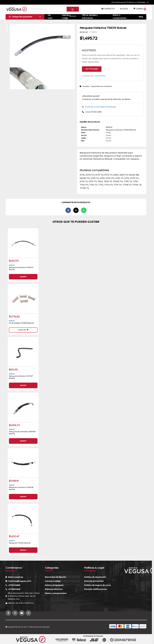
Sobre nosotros (14, 577)
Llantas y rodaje (53, 581)
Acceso (124, 9)
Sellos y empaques (54, 585)
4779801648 (13, 589)
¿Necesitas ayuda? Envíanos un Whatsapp (130, 2)
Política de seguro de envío (97, 585)
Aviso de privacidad (94, 581)
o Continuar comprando (94, 76)
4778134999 (13, 585)
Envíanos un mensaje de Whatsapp (101, 107)
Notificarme (92, 69)
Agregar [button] (23, 330)
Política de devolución (95, 577)
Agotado (23, 277)
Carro (140, 9)
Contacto (108, 9)
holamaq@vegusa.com (18, 581)
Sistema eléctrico (54, 589)
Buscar (73, 10)
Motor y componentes (56, 593)
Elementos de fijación (56, 577)
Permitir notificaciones (96, 589)
